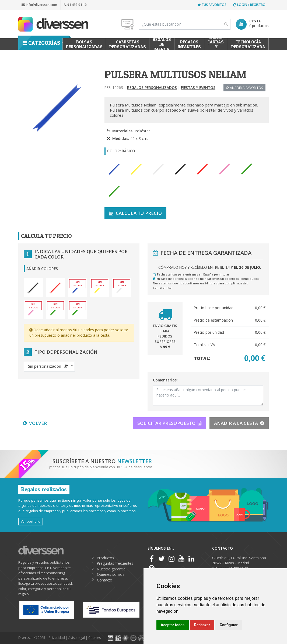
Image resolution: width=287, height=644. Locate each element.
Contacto (105, 580)
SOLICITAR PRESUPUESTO (169, 423)
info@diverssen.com (39, 5)
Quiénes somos (111, 574)
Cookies (94, 638)
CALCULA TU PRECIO (135, 213)
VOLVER (35, 423)
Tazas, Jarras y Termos (216, 44)
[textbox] (49, 366)
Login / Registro (249, 5)
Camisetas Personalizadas (128, 44)
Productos (106, 558)
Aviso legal (77, 638)
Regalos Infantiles (189, 44)
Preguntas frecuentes (115, 563)
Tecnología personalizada (248, 44)
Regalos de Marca (162, 44)
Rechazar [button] (202, 625)
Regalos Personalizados (152, 87)
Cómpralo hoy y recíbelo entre (210, 267)
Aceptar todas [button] (173, 625)
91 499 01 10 (75, 5)
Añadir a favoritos (244, 88)
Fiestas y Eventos (198, 87)
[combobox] (49, 367)
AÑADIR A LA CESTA (239, 423)
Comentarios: (165, 380)
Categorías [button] (41, 43)
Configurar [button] (229, 625)
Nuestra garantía (111, 569)
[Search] (185, 24)
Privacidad (57, 638)
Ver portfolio (31, 521)
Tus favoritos (212, 5)
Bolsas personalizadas (84, 44)
